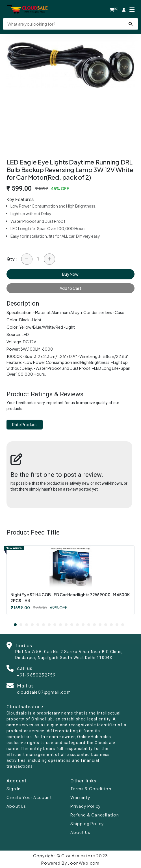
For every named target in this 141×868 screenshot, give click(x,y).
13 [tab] (83, 625)
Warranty (80, 797)
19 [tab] (117, 625)
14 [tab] (89, 625)
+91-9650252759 (36, 675)
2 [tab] (21, 625)
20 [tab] (123, 625)
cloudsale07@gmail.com (44, 692)
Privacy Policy (86, 806)
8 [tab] (55, 625)
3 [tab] (27, 625)
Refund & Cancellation (95, 815)
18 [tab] (111, 625)
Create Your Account (29, 797)
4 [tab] (32, 625)
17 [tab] (106, 625)
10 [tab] (66, 625)
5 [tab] (38, 625)
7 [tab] (49, 625)
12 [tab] (77, 625)
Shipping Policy (87, 824)
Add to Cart (70, 288)
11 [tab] (72, 625)
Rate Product (25, 424)
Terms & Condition (91, 789)
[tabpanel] (70, 580)
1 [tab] (15, 625)
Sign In (14, 789)
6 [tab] (44, 625)
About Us (16, 806)
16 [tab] (100, 625)
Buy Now (70, 274)
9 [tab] (60, 625)
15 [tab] (94, 625)
